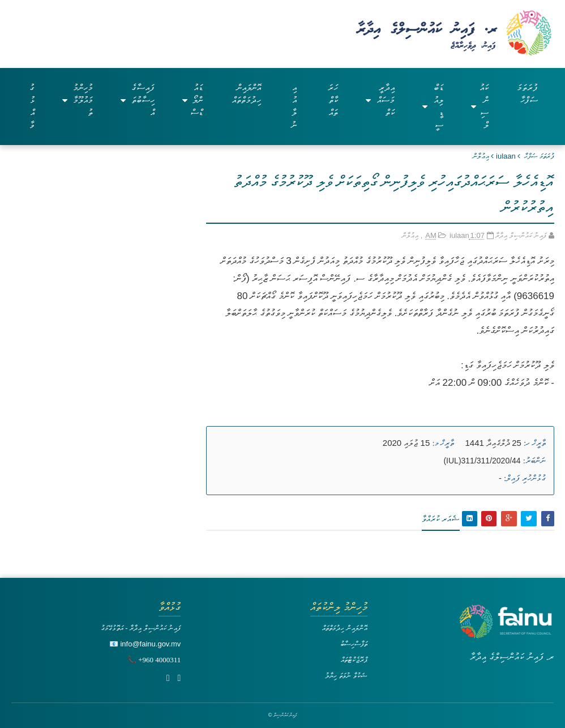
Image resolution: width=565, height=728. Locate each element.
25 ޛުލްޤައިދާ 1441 (493, 443)
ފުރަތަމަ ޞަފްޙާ (539, 156)
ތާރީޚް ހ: (535, 443)
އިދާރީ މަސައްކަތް (380, 100)
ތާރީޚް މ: (443, 443)
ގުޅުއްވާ (32, 106)
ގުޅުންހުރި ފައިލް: (525, 478)
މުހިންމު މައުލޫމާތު (78, 100)
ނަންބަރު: (534, 461)
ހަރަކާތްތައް (333, 100)
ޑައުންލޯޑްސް (192, 100)
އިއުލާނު (294, 106)
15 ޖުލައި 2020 (406, 443)
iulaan (506, 156)
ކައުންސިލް (480, 106)
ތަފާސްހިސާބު (354, 644)
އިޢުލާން (481, 156)
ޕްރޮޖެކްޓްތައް (354, 660)
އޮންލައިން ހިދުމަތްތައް (247, 94)
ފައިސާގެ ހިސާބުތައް (138, 100)
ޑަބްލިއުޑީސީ (433, 106)
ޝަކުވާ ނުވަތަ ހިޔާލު (346, 676)
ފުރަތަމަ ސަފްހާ (527, 94)
